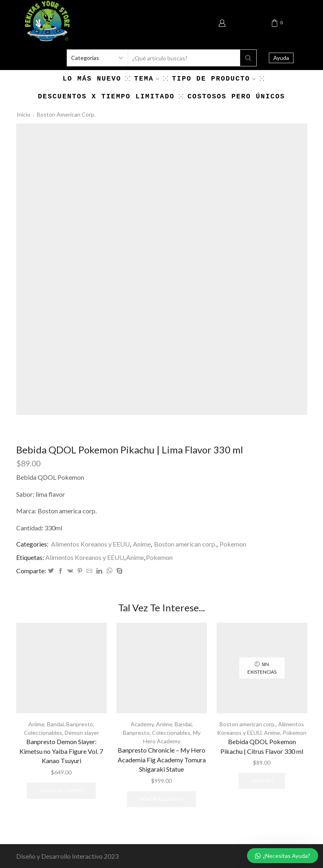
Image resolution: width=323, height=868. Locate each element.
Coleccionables (43, 733)
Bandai (55, 724)
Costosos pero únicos (236, 97)
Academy (142, 724)
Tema (147, 79)
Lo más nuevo (92, 79)
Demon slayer (82, 733)
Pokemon (233, 544)
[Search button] (248, 58)
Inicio (23, 114)
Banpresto (80, 724)
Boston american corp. (66, 114)
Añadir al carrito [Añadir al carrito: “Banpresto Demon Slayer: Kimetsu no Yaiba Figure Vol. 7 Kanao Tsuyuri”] (61, 790)
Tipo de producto (214, 79)
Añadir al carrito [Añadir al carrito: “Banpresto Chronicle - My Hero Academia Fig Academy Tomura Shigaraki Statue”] (161, 799)
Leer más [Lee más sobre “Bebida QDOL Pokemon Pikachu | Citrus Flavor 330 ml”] (262, 781)
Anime (142, 544)
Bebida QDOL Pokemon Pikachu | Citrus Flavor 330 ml (262, 746)
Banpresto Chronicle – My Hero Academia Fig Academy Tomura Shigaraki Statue (162, 760)
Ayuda (281, 58)
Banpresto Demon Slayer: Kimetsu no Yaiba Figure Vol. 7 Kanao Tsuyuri (61, 751)
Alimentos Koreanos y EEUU (90, 544)
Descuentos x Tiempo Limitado (106, 97)
